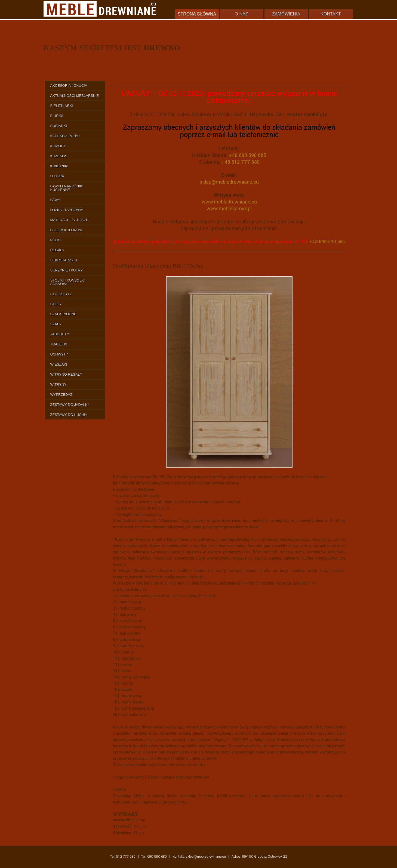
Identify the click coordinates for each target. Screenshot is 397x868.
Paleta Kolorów (67, 230)
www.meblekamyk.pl (229, 209)
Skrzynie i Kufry (67, 270)
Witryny (59, 384)
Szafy (56, 324)
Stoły (56, 304)
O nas (242, 14)
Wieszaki (59, 364)
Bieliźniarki (62, 106)
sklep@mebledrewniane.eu (229, 182)
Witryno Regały (66, 374)
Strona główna (197, 14)
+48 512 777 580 (241, 162)
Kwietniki (59, 166)
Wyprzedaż (61, 395)
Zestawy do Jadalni (70, 405)
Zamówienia (286, 14)
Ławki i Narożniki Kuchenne (67, 188)
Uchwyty (59, 354)
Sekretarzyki (64, 260)
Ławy (55, 200)
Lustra (57, 176)
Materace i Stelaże (69, 220)
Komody (58, 146)
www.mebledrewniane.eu (229, 202)
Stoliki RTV (61, 294)
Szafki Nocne (63, 314)
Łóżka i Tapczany (67, 210)
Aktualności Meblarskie (75, 96)
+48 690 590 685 (247, 155)
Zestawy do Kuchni (69, 415)
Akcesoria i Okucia (69, 86)
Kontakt (331, 14)
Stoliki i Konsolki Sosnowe (68, 282)
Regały (58, 250)
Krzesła (58, 156)
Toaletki (59, 344)
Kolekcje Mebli (65, 136)
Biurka (57, 116)
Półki (56, 240)
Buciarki (59, 126)
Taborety (60, 334)
